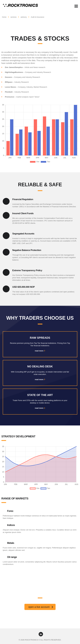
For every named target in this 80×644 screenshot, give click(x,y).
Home (4, 17)
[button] (40, 607)
